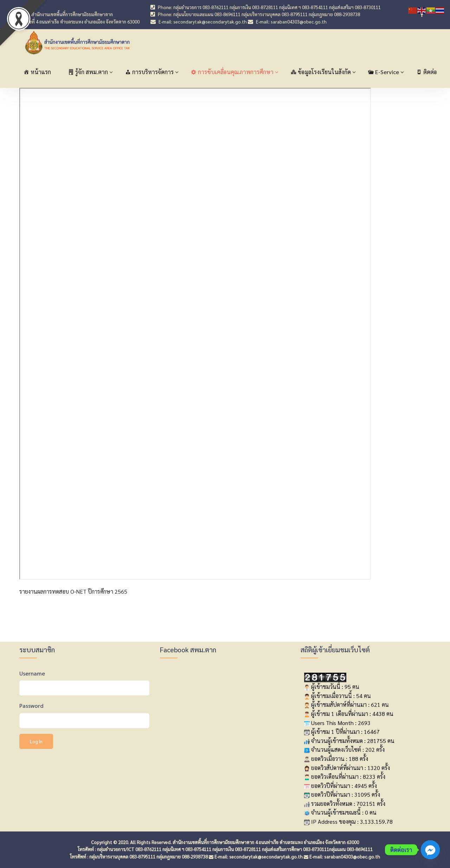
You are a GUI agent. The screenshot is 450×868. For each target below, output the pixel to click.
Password (31, 706)
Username (32, 673)
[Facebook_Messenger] (430, 850)
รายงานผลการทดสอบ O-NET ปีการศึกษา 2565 (73, 591)
